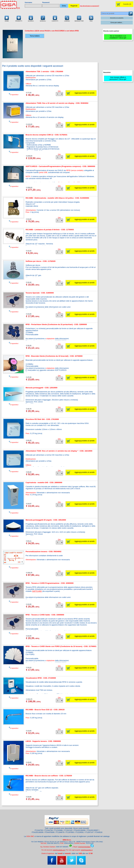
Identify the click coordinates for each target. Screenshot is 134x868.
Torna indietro (35, 36)
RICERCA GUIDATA (117, 18)
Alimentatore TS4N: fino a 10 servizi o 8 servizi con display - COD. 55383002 (57, 103)
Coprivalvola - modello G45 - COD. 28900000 (44, 482)
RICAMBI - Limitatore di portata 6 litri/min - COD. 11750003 (50, 230)
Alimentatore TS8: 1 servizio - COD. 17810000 (44, 72)
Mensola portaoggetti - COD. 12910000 (41, 388)
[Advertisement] (117, 57)
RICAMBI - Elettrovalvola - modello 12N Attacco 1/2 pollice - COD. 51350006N (57, 198)
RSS (91, 18)
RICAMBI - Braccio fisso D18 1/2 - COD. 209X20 (45, 710)
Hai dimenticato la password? (90, 6)
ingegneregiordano (84, 847)
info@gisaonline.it (87, 850)
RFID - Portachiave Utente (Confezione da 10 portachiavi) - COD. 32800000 (56, 324)
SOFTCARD (37, 591)
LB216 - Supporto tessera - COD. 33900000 (43, 741)
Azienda (67, 18)
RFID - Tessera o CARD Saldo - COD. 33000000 (45, 615)
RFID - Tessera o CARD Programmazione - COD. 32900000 (50, 583)
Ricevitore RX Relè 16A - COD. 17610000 (42, 419)
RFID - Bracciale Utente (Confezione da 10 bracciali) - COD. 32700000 (54, 356)
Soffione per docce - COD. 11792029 (41, 261)
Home (7, 18)
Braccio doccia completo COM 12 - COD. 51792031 (46, 135)
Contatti (55, 18)
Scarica (31, 18)
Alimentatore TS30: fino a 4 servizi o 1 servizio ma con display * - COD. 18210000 (59, 451)
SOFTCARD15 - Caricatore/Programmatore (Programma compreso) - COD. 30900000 (60, 166)
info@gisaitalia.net (59, 850)
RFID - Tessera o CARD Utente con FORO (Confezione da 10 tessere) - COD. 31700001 (61, 646)
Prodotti (19, 18)
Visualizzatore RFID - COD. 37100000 (41, 678)
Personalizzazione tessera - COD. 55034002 (43, 552)
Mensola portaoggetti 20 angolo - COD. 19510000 (46, 520)
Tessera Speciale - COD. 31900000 (40, 293)
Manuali (43, 18)
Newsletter (79, 18)
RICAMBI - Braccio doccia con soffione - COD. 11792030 (49, 776)
